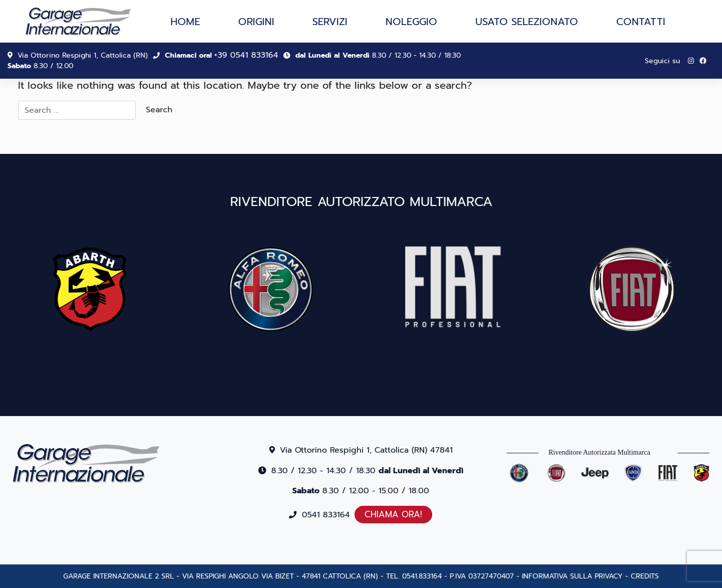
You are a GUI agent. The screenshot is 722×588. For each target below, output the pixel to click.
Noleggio (411, 22)
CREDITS (645, 576)
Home (185, 22)
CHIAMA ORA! (393, 514)
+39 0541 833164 (246, 55)
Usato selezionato (527, 22)
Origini (256, 22)
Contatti (641, 22)
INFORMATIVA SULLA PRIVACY (572, 576)
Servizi (330, 22)
